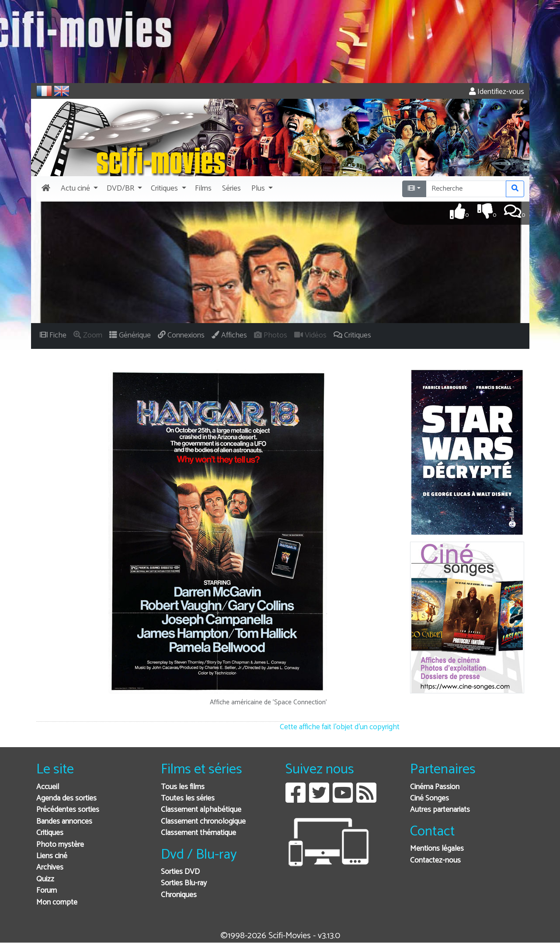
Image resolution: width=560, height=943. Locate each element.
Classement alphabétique (201, 810)
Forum (47, 891)
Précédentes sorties (68, 810)
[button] (78, 189)
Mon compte (57, 903)
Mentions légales (437, 849)
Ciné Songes (430, 799)
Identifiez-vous (497, 92)
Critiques (50, 833)
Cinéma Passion (435, 787)
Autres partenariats (440, 810)
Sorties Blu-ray (184, 883)
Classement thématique (198, 833)
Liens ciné (52, 856)
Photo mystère (60, 845)
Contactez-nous (435, 861)
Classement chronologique (203, 822)
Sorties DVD (180, 872)
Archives (50, 868)
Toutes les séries (188, 799)
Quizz (45, 879)
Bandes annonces (64, 822)
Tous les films (183, 787)
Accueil (48, 787)
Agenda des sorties (66, 799)
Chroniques (179, 895)
